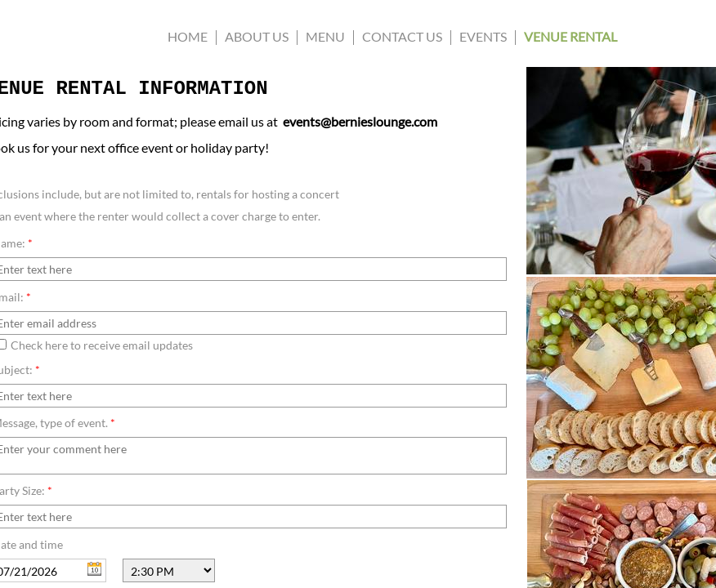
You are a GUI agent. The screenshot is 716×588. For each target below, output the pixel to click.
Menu (325, 36)
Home (188, 36)
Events (483, 36)
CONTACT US (402, 36)
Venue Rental (571, 36)
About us (257, 36)
